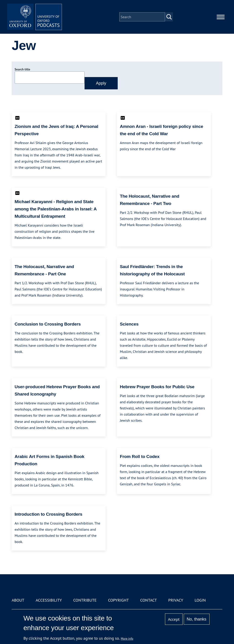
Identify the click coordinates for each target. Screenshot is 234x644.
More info (127, 639)
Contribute (85, 600)
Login (200, 600)
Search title (22, 69)
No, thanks (197, 619)
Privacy (176, 600)
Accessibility (49, 600)
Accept (174, 619)
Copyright (118, 600)
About (18, 600)
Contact (148, 600)
